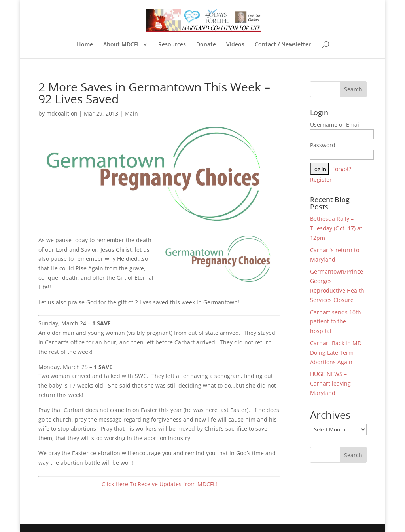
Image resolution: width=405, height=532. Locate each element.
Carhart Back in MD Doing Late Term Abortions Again (336, 352)
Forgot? (342, 169)
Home (85, 45)
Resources (172, 45)
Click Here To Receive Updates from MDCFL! (159, 484)
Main (131, 113)
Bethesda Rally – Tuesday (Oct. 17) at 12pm (336, 228)
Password (323, 145)
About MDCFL (122, 45)
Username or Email (335, 124)
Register (321, 180)
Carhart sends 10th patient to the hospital (336, 322)
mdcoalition (62, 113)
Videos (235, 45)
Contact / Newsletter (283, 45)
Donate (206, 45)
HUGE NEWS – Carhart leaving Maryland (330, 383)
